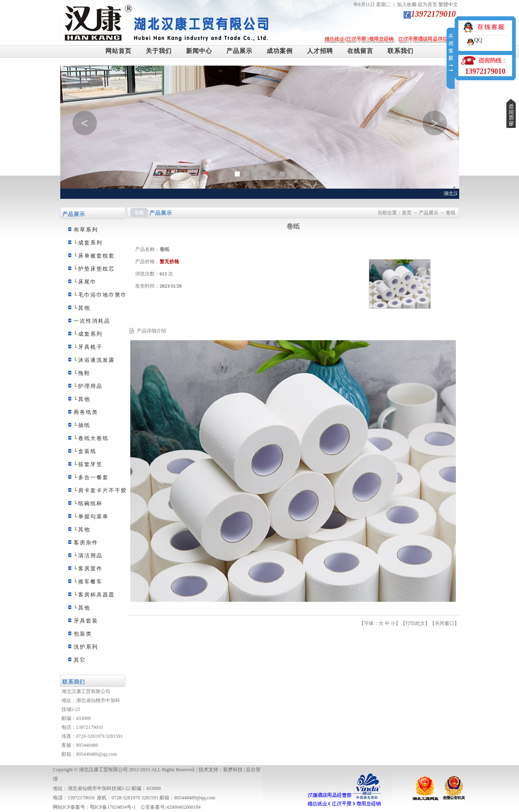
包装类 (83, 634)
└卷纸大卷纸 (91, 438)
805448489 (87, 745)
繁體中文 (448, 4)
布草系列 (86, 230)
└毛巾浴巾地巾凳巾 (100, 295)
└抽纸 (82, 425)
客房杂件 (86, 542)
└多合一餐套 (91, 477)
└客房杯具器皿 (94, 595)
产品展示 (239, 51)
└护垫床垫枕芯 (94, 269)
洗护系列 (86, 647)
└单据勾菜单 (91, 516)
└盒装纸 (85, 451)
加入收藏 (407, 4)
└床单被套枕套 (94, 256)
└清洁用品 (88, 556)
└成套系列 (88, 243)
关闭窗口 (445, 623)
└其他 (82, 308)
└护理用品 (88, 386)
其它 (80, 660)
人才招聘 (320, 51)
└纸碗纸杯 (88, 503)
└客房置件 (88, 569)
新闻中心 (199, 51)
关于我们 (159, 51)
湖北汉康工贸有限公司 (103, 770)
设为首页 (427, 4)
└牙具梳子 (88, 347)
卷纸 (451, 213)
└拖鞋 (82, 373)
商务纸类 (86, 412)
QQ (478, 40)
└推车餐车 (88, 582)
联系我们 (401, 51)
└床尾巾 (85, 282)
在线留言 (360, 51)
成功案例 (280, 51)
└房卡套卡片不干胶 (100, 490)
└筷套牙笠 (88, 464)
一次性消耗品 (92, 321)
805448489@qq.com (97, 754)
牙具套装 (86, 621)
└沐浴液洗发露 (94, 360)
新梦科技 (233, 770)
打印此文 (415, 623)
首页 (407, 213)
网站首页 (118, 51)
